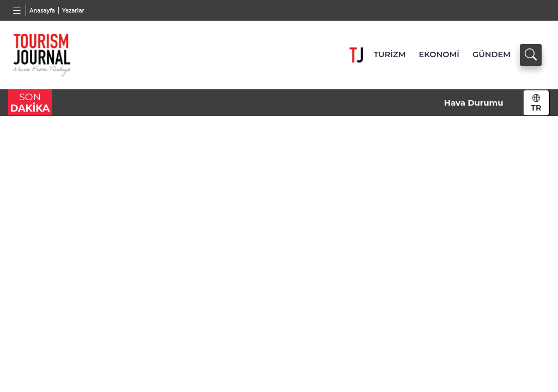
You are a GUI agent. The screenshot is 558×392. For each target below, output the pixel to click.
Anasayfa (42, 11)
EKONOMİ (439, 54)
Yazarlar (73, 11)
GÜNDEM (492, 54)
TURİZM (390, 54)
